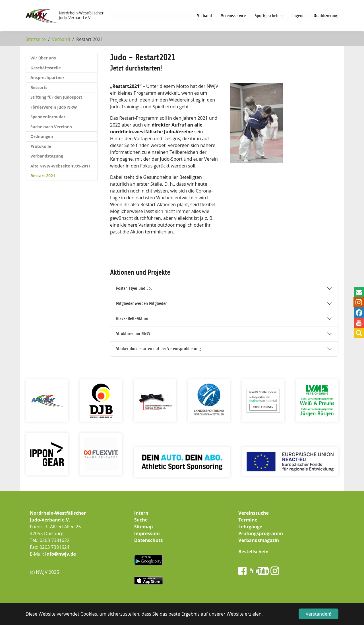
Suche (141, 520)
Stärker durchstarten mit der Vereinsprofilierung (158, 349)
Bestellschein (253, 552)
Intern (141, 513)
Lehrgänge (250, 527)
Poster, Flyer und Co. (134, 288)
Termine (248, 520)
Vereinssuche (254, 513)
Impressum (147, 533)
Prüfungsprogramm (261, 533)
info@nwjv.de (61, 554)
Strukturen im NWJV (133, 334)
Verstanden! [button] (318, 614)
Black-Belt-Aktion (132, 318)
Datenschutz (148, 540)
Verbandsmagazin (259, 540)
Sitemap (144, 527)
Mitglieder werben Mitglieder (141, 303)
